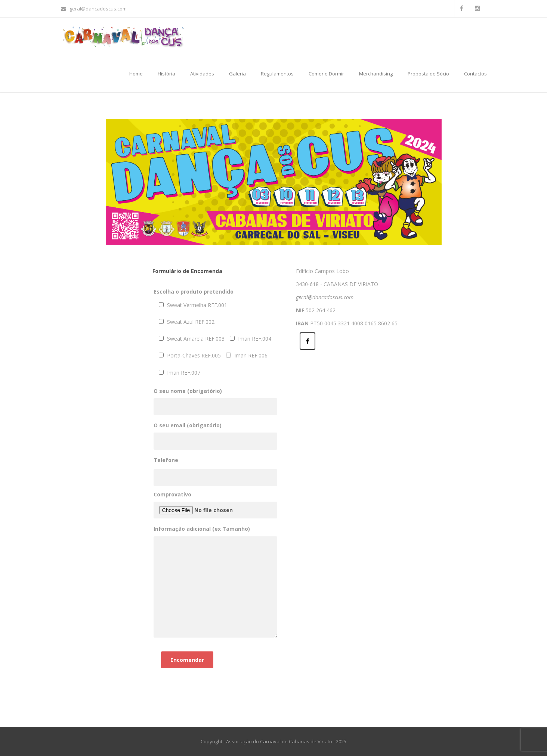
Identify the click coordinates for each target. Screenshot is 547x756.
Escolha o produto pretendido (194, 292)
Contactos (475, 74)
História (166, 74)
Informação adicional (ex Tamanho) (216, 582)
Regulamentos (277, 74)
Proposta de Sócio (428, 74)
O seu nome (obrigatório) (216, 399)
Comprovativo (216, 505)
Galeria (237, 74)
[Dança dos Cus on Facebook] (308, 341)
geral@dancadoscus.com (94, 9)
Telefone (166, 460)
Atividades (202, 74)
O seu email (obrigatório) (216, 433)
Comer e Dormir (326, 74)
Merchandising (376, 74)
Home (136, 74)
